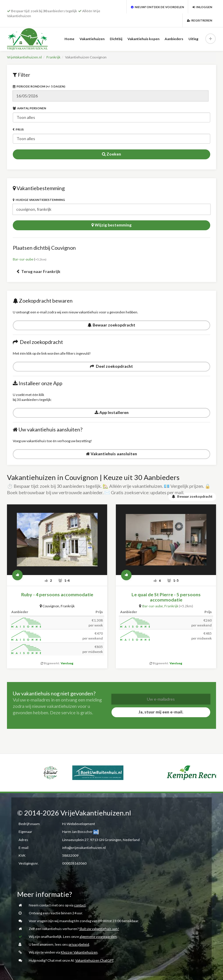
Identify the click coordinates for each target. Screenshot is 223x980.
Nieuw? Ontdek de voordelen (158, 7)
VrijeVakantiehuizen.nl (24, 57)
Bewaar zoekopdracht (111, 325)
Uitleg (193, 39)
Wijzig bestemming (111, 225)
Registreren (200, 20)
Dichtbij (116, 39)
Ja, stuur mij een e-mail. (161, 712)
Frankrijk (53, 57)
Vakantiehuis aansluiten (111, 454)
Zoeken (111, 154)
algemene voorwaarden (98, 937)
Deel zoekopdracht (111, 366)
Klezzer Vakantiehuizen (79, 952)
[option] (14, 766)
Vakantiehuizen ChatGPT (94, 960)
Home (69, 39)
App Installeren (112, 412)
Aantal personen (29, 108)
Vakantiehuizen (92, 39)
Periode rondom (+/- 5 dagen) (39, 86)
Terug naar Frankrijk (38, 271)
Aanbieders (174, 39)
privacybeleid (79, 944)
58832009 (70, 855)
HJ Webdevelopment (79, 823)
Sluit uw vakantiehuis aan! (99, 928)
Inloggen (202, 7)
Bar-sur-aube (23, 259)
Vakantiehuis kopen (143, 39)
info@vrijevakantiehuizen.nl (84, 847)
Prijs (18, 129)
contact (80, 905)
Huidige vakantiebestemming (39, 200)
